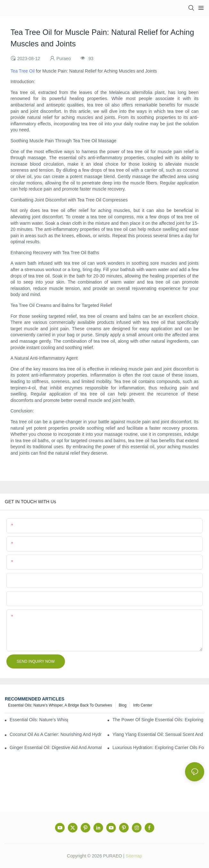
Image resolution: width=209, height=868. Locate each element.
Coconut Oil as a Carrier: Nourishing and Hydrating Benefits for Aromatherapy (56, 734)
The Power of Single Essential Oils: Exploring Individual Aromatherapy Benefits (158, 720)
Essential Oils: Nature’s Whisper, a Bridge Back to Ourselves (60, 705)
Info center (143, 705)
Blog (123, 705)
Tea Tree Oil (23, 71)
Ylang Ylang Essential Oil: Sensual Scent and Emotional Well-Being (158, 734)
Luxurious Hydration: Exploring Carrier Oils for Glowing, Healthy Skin (158, 747)
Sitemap (134, 856)
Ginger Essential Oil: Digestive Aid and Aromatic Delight (56, 747)
